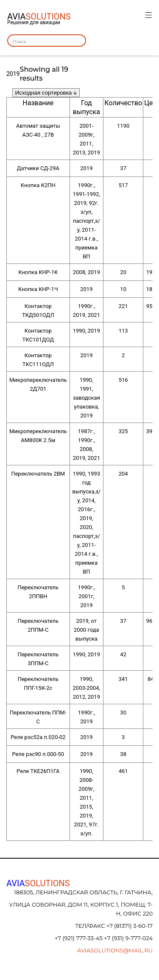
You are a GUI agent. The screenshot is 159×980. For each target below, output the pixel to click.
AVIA (38, 883)
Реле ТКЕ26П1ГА (38, 771)
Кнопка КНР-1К (38, 272)
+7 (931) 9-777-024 (128, 938)
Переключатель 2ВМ (38, 474)
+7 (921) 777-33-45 (79, 938)
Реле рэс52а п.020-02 (38, 737)
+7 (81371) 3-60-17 (130, 926)
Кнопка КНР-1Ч (38, 289)
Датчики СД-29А (38, 168)
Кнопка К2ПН (38, 185)
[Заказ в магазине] (46, 93)
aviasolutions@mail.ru (115, 950)
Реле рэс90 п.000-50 (38, 754)
